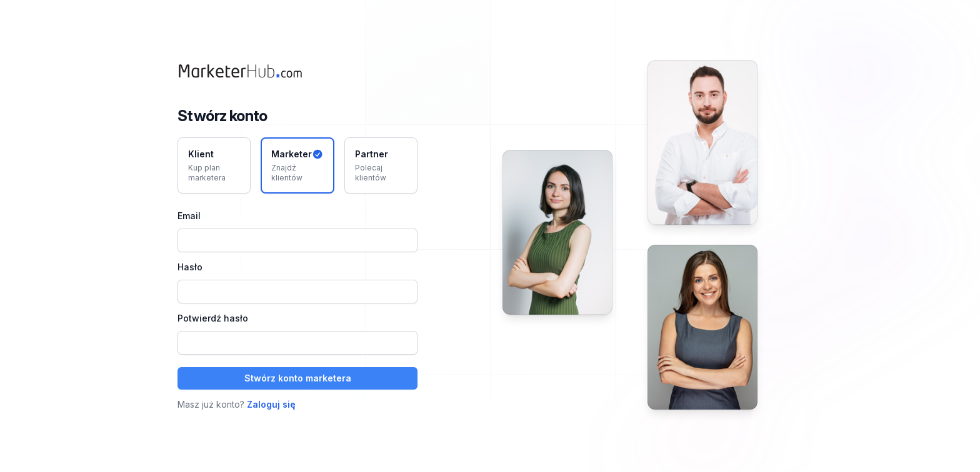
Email (189, 216)
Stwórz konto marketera (298, 378)
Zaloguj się (271, 404)
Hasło (190, 267)
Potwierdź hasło (213, 318)
